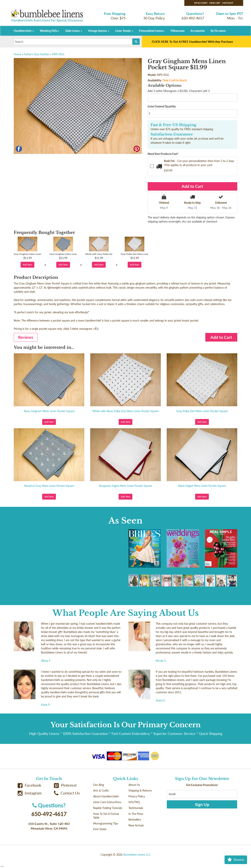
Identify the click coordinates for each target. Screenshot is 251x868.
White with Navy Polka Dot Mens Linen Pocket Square (125, 411)
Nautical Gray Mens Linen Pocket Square (49, 486)
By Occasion (218, 31)
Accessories (198, 31)
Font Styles (100, 829)
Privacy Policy (137, 796)
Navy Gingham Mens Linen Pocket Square (49, 411)
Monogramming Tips (106, 823)
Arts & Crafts (101, 790)
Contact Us (67, 793)
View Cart (215, 3)
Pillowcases (178, 31)
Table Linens (74, 31)
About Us (134, 785)
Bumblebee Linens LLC (137, 855)
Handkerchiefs (24, 31)
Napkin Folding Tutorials (108, 808)
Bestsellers (135, 819)
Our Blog (99, 785)
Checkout (228, 3)
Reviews (26, 337)
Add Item (27, 265)
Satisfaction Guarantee (172, 134)
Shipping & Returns (140, 790)
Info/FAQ (134, 802)
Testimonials (136, 808)
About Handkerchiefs (106, 796)
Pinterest (65, 785)
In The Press (136, 814)
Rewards (236, 860)
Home (17, 54)
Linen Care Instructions (107, 802)
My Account (201, 3)
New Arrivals (136, 825)
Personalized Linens (152, 31)
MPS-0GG (58, 54)
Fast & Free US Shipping (173, 125)
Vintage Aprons (99, 31)
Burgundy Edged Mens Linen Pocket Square (125, 486)
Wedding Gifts (50, 31)
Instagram (30, 793)
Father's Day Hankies (37, 54)
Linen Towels (124, 31)
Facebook (29, 785)
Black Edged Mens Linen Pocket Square (202, 486)
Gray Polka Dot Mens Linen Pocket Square (202, 411)
